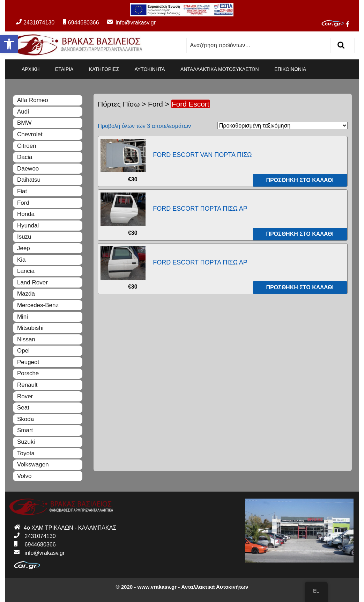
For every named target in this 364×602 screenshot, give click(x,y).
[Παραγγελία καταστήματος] (283, 126)
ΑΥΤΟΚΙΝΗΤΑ (150, 69)
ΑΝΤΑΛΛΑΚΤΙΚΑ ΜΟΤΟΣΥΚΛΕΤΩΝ (220, 69)
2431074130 (35, 23)
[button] (9, 44)
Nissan (26, 339)
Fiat (22, 191)
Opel (23, 351)
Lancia (26, 271)
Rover (25, 396)
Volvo (24, 476)
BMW (24, 123)
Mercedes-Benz (38, 305)
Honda (26, 214)
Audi (23, 112)
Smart (25, 430)
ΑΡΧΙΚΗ (31, 69)
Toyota (26, 453)
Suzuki (26, 442)
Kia (21, 260)
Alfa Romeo (33, 100)
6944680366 (81, 23)
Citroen (27, 146)
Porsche (28, 373)
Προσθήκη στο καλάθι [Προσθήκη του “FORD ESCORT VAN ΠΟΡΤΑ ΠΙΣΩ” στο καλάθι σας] (300, 180)
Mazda (26, 294)
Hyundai (28, 226)
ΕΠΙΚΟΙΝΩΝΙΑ (290, 69)
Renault (27, 385)
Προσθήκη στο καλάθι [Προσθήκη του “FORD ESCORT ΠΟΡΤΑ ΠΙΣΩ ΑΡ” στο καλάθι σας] (300, 234)
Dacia (25, 157)
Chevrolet (30, 134)
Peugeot (28, 362)
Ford (155, 104)
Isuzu (24, 237)
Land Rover (32, 282)
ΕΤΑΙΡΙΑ (64, 69)
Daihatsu (29, 180)
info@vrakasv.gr (128, 23)
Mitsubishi (30, 328)
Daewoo (28, 169)
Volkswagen (33, 465)
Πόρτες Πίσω (119, 104)
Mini (23, 317)
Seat (23, 408)
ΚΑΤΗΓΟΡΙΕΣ (104, 69)
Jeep (24, 248)
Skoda (25, 419)
